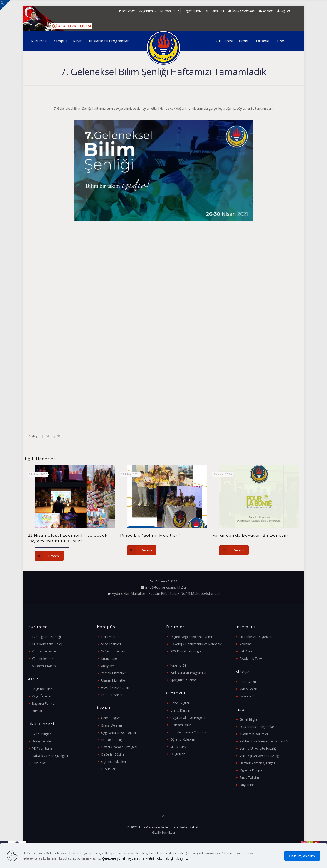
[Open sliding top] (5, 5)
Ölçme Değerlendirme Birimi (191, 637)
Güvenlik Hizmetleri (115, 688)
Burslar (37, 711)
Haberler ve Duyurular (256, 637)
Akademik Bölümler (254, 734)
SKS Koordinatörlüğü (186, 651)
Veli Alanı (246, 651)
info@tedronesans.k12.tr (166, 587)
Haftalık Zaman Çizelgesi (50, 756)
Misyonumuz (170, 11)
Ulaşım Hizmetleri (114, 680)
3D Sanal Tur (215, 11)
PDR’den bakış (42, 748)
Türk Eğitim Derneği (46, 637)
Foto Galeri (248, 682)
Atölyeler (108, 666)
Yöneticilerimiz (42, 658)
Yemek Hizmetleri (114, 673)
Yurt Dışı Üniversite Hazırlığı (260, 756)
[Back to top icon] (163, 816)
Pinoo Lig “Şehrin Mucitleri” (150, 535)
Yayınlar (245, 644)
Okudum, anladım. (302, 856)
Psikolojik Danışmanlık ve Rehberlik (196, 644)
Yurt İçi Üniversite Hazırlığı (258, 748)
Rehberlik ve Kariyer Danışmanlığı (264, 741)
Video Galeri (248, 689)
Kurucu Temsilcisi (45, 651)
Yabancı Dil (178, 665)
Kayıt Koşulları (42, 689)
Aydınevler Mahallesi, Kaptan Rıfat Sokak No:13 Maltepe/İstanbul (166, 594)
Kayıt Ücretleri (42, 696)
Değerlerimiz (192, 11)
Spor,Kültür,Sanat (183, 680)
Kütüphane (109, 658)
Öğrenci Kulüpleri (113, 762)
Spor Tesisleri (111, 644)
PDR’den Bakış (112, 740)
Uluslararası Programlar (257, 727)
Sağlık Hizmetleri (113, 651)
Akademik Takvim (253, 658)
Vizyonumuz (147, 11)
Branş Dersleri (42, 741)
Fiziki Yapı (108, 637)
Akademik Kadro (44, 666)
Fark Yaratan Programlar (188, 673)
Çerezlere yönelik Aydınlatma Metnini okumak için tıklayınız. (145, 858)
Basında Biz (248, 696)
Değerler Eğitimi (113, 754)
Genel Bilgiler (41, 734)
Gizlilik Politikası (163, 832)
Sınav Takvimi (180, 747)
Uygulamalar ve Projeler (119, 733)
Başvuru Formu (43, 703)
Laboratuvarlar (112, 695)
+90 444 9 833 (166, 581)
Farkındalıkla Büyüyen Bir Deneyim (251, 535)
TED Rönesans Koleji (47, 644)
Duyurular (39, 763)
